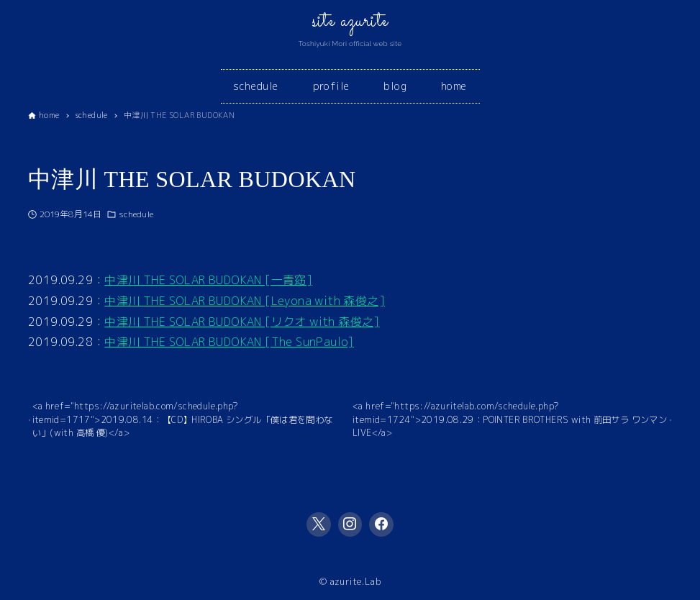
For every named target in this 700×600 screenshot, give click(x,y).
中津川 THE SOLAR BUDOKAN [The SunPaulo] (229, 342)
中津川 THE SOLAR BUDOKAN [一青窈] (208, 280)
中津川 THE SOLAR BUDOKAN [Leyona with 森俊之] (245, 301)
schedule (136, 214)
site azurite (350, 22)
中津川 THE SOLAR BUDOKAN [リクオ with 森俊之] (242, 322)
